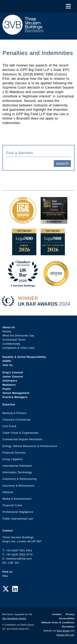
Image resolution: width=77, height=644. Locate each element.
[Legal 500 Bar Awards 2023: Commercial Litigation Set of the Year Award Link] (54, 222)
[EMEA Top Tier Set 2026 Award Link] (24, 253)
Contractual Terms (14, 340)
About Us (9, 327)
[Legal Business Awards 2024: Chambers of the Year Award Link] (23, 222)
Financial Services (14, 453)
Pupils (7, 389)
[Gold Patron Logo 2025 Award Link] (56, 285)
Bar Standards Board (14, 618)
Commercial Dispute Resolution (22, 439)
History (7, 331)
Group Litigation (13, 459)
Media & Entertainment (17, 499)
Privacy (70, 614)
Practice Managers (15, 397)
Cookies (57, 614)
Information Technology (17, 472)
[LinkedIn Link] (15, 589)
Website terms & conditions (58, 622)
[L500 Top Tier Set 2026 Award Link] (53, 253)
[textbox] (37, 153)
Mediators (9, 385)
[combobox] (38, 153)
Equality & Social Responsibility (24, 357)
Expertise (9, 404)
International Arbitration (17, 466)
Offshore (8, 492)
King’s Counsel (13, 372)
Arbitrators (10, 381)
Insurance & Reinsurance (18, 486)
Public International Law (18, 519)
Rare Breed (63, 631)
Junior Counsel (13, 377)
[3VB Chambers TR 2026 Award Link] (23, 285)
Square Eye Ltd (65, 635)
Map (5, 576)
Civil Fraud (9, 426)
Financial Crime (12, 505)
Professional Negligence (18, 512)
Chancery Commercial (16, 420)
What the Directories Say (18, 336)
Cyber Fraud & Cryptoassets (20, 433)
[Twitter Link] (6, 589)
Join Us (8, 365)
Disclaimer (68, 627)
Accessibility (67, 618)
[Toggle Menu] (68, 6)
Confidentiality (11, 344)
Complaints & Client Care (19, 348)
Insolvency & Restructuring (20, 479)
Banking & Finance (14, 413)
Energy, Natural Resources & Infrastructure (30, 446)
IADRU (7, 361)
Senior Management (16, 393)
